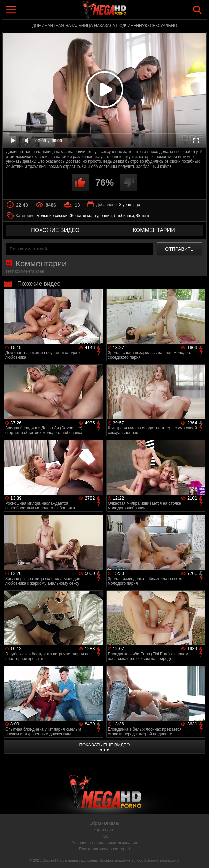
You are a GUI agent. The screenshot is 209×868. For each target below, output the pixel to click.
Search (197, 10)
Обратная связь (104, 823)
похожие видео (55, 230)
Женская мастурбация (91, 216)
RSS (104, 836)
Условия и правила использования (104, 843)
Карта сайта (104, 830)
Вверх (199, 856)
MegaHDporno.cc (120, 11)
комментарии (154, 230)
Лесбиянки (124, 216)
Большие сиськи (52, 216)
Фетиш (142, 216)
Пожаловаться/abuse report (104, 849)
